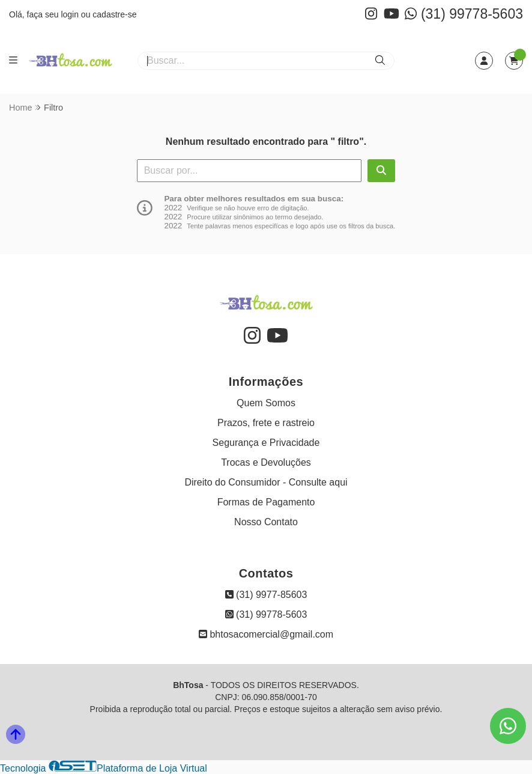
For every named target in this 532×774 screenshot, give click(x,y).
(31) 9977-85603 (266, 595)
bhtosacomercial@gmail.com (266, 634)
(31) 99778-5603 (464, 14)
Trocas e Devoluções (266, 462)
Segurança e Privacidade (266, 443)
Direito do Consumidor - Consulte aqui (266, 482)
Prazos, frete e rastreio (266, 423)
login (71, 14)
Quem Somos (266, 403)
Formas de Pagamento (266, 502)
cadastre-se (114, 14)
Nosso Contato (266, 522)
